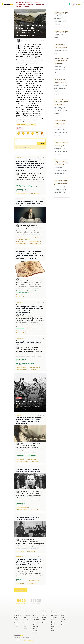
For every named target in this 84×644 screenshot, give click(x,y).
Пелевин (44, 612)
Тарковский (64, 610)
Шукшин (35, 616)
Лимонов (44, 614)
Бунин (34, 614)
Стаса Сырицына (29, 640)
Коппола (63, 616)
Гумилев (25, 625)
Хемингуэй (54, 612)
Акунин (44, 617)
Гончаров (16, 623)
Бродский (35, 617)
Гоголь (16, 617)
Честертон (54, 617)
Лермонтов (17, 612)
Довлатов (45, 616)
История (27, 515)
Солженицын (36, 623)
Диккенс (54, 621)
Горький (25, 628)
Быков (44, 623)
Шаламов (35, 625)
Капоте (53, 630)
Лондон (53, 619)
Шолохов (35, 610)
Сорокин (44, 610)
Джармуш (63, 621)
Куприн (25, 614)
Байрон (53, 610)
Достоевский (18, 616)
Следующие (21, 590)
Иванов (44, 619)
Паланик (54, 625)
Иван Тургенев (21, 125)
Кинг (53, 628)
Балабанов (64, 612)
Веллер (44, 621)
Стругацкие (36, 619)
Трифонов (35, 626)
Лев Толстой (32, 125)
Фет (15, 628)
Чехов (25, 610)
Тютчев (16, 626)
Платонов (26, 626)
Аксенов (35, 628)
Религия (27, 249)
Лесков (25, 612)
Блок (25, 617)
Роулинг (54, 626)
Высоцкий (35, 632)
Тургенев (16, 619)
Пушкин (16, 610)
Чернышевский (18, 621)
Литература (20, 157)
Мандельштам (27, 621)
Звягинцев (63, 614)
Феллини (63, 625)
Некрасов (17, 625)
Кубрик (63, 617)
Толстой (16, 614)
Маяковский (26, 616)
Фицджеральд (55, 616)
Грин (34, 612)
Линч (62, 623)
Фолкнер (54, 614)
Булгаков (26, 619)
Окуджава (35, 630)
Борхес (53, 623)
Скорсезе (63, 619)
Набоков (26, 623)
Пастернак (35, 621)
